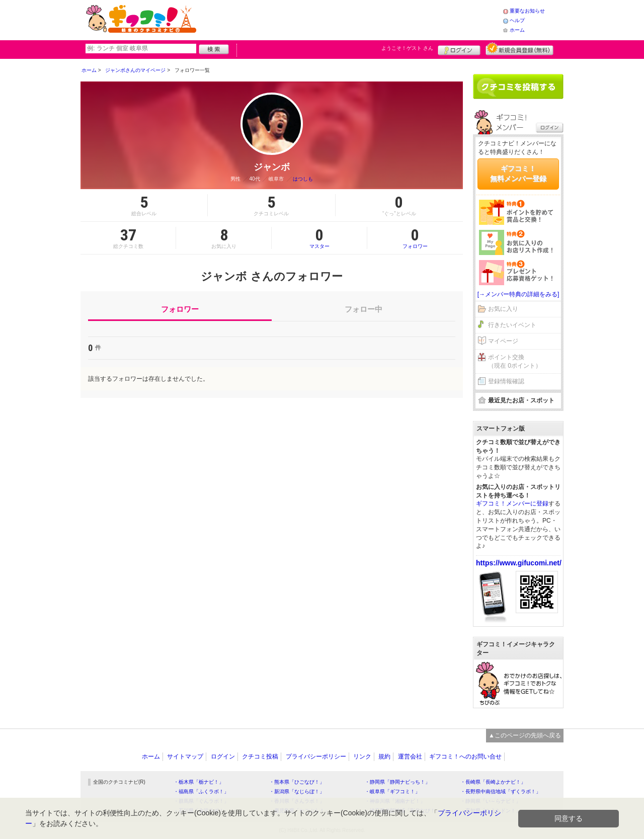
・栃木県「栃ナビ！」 (199, 782)
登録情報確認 (506, 381)
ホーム (517, 30)
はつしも (303, 179)
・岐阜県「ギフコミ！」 (392, 791)
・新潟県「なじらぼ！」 (297, 791)
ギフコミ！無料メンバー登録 (518, 174)
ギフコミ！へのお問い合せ (465, 757)
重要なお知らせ (527, 11)
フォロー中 (364, 309)
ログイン (459, 49)
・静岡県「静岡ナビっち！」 (397, 782)
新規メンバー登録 (519, 49)
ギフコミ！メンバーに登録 (512, 504)
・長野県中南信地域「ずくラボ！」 (501, 791)
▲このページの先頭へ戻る (525, 735)
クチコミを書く (518, 87)
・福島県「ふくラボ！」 (201, 791)
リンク (362, 757)
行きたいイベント (512, 325)
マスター (319, 238)
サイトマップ (185, 757)
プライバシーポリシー (316, 757)
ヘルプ (517, 20)
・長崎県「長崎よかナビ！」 (493, 782)
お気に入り (503, 309)
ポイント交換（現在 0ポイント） (515, 361)
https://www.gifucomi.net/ (519, 563)
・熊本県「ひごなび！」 (297, 782)
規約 (384, 757)
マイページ (503, 341)
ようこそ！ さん (407, 48)
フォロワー (415, 238)
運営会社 (410, 757)
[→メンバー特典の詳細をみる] (518, 294)
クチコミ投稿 (260, 757)
